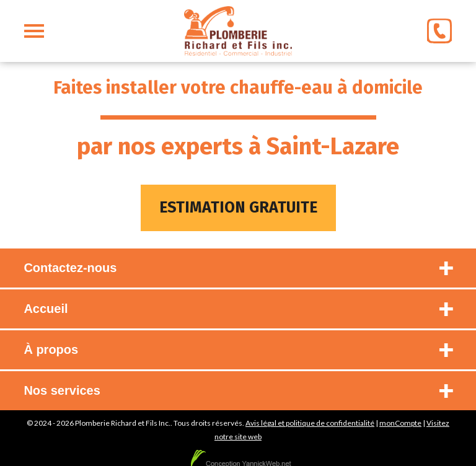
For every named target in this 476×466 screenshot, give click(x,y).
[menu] (34, 31)
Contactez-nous (70, 268)
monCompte (400, 423)
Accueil (46, 309)
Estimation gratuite (238, 208)
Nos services (62, 390)
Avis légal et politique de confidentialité (310, 423)
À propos (51, 349)
